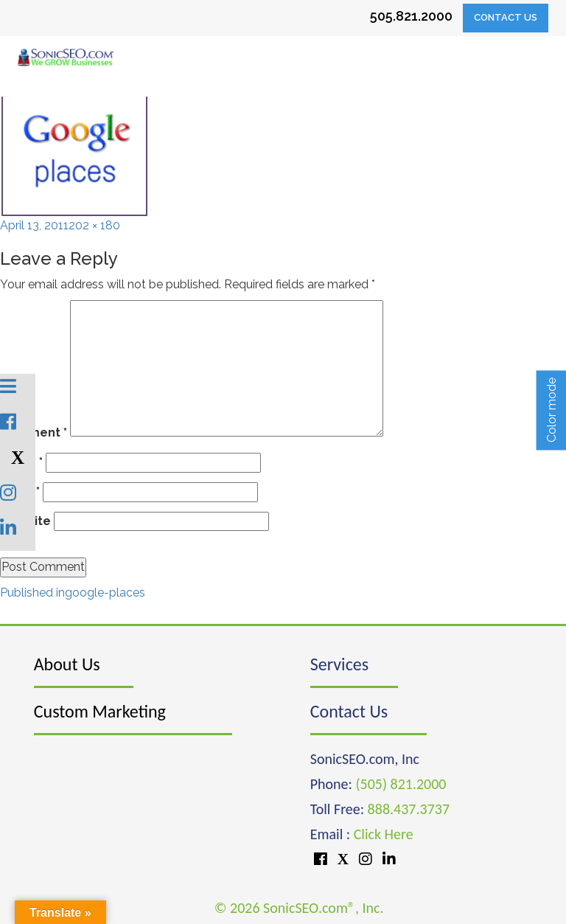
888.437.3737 (409, 809)
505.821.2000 (411, 16)
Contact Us (506, 17)
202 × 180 (94, 225)
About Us (67, 664)
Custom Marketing (100, 711)
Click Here (384, 834)
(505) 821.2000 (401, 784)
